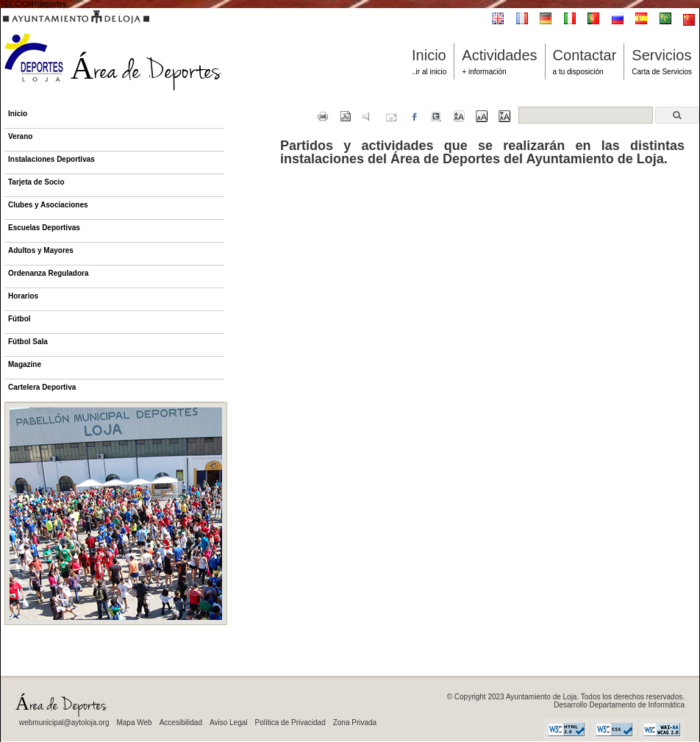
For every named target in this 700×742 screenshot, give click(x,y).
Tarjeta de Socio (36, 182)
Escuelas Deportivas (44, 228)
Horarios (23, 296)
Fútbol (19, 319)
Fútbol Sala (28, 342)
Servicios (661, 55)
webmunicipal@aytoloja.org (64, 723)
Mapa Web (134, 723)
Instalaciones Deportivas (51, 159)
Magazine (25, 364)
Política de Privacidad (290, 723)
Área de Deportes (112, 73)
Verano (20, 136)
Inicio (429, 55)
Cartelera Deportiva (42, 387)
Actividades (499, 55)
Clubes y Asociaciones (48, 205)
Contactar (585, 55)
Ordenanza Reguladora (48, 273)
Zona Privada (355, 723)
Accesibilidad (181, 723)
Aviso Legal (229, 723)
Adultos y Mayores (41, 250)
